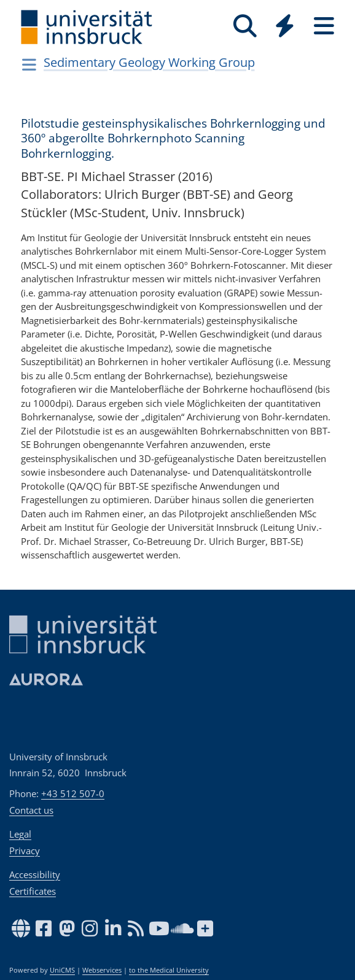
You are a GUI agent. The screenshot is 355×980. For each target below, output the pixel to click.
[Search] (245, 26)
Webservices (102, 970)
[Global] (284, 27)
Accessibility (35, 874)
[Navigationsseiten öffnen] (29, 64)
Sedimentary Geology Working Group (149, 62)
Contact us (31, 810)
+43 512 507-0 (73, 793)
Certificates (33, 891)
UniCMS (62, 970)
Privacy (25, 851)
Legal (20, 834)
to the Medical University (169, 970)
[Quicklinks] (284, 26)
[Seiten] (324, 26)
